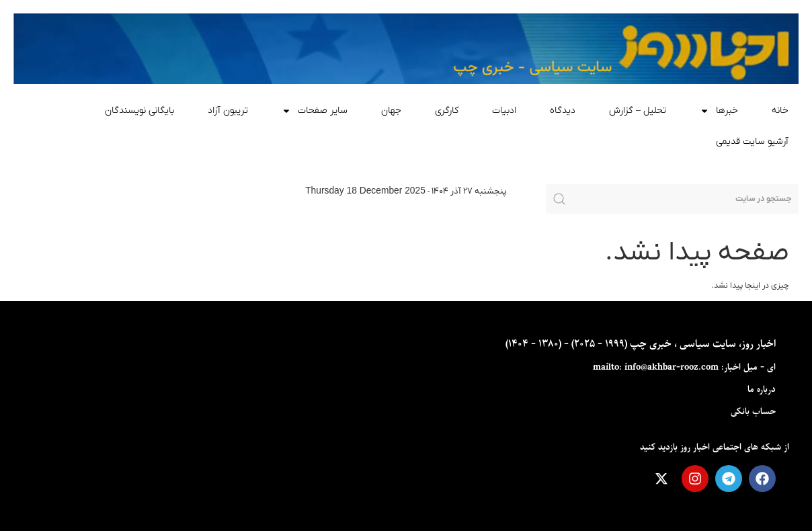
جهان (391, 111)
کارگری (447, 111)
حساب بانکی (753, 412)
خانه (780, 111)
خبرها (719, 111)
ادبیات (504, 111)
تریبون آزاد (228, 111)
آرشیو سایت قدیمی (752, 141)
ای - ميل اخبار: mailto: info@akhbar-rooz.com (684, 367)
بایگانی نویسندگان (139, 111)
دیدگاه (563, 111)
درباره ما (762, 390)
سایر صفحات (315, 111)
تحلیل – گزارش (638, 111)
